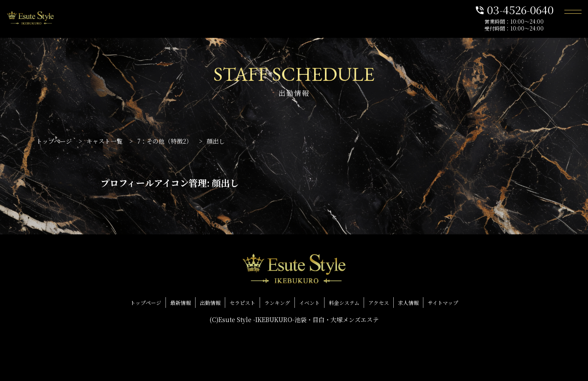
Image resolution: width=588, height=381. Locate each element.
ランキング (277, 303)
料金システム (344, 303)
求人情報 (408, 303)
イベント (309, 303)
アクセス (379, 303)
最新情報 (181, 303)
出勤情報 (210, 303)
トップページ (146, 303)
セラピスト (242, 303)
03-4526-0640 (514, 9)
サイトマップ (443, 303)
